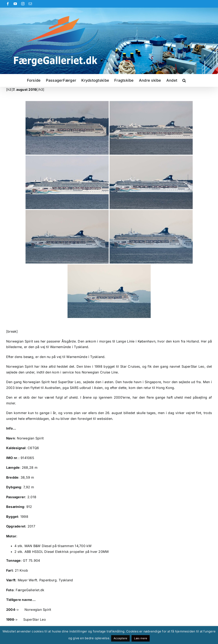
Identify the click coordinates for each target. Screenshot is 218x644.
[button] (184, 80)
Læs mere (141, 638)
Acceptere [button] (120, 638)
